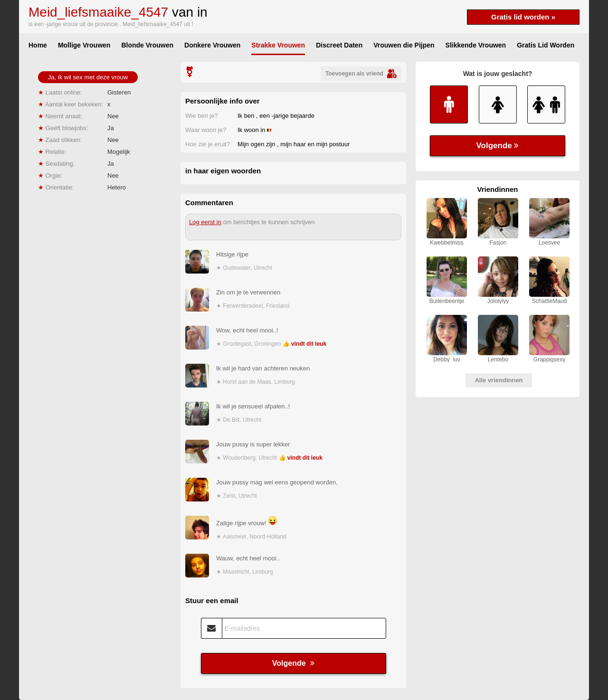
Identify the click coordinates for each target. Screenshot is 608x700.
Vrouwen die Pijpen (404, 45)
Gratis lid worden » (523, 17)
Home (38, 45)
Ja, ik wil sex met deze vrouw (88, 77)
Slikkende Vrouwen (476, 45)
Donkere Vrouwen (212, 45)
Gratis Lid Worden (546, 45)
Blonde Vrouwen (147, 45)
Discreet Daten (339, 45)
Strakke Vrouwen (278, 45)
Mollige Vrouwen (84, 45)
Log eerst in (205, 222)
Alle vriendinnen (499, 380)
